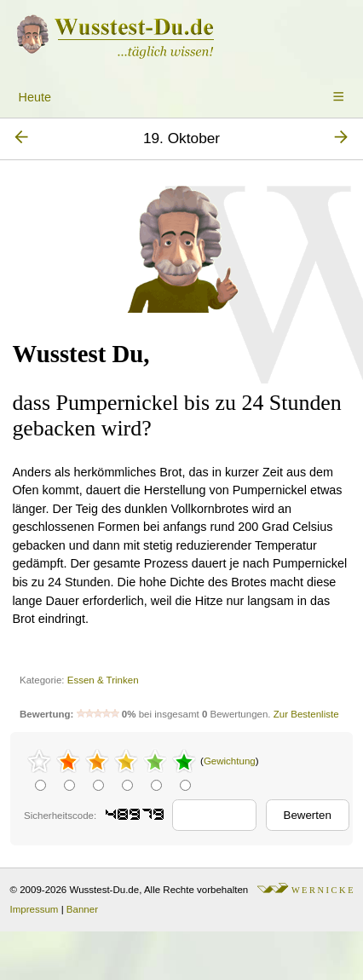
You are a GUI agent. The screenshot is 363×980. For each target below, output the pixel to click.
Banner (82, 909)
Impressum (35, 909)
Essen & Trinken (103, 680)
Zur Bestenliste (306, 714)
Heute (35, 97)
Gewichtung (230, 761)
